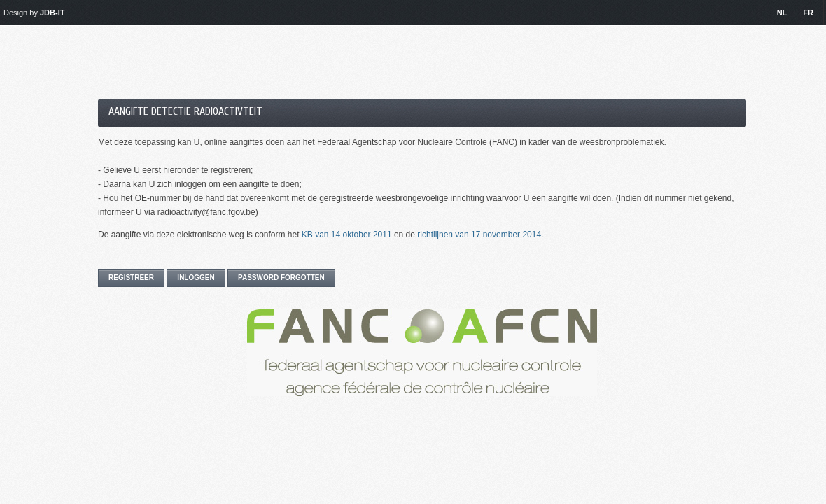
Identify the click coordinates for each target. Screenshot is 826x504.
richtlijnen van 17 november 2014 (479, 234)
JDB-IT (52, 13)
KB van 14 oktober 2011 (347, 234)
